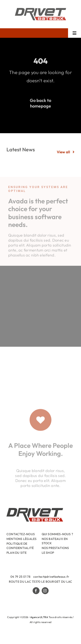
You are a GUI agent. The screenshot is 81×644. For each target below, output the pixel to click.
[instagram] (45, 591)
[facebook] (36, 591)
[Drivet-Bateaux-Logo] (40, 10)
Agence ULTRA (39, 617)
